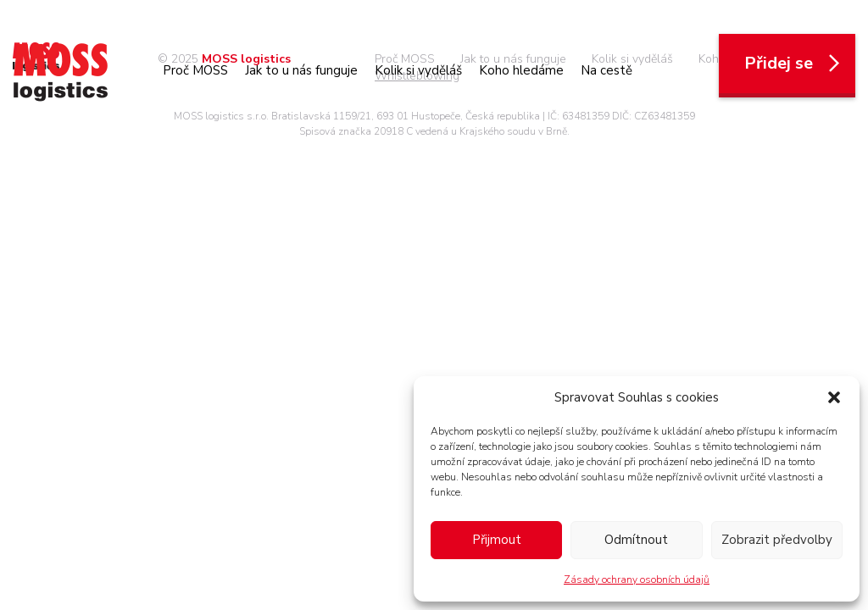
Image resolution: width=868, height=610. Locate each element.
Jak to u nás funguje (301, 70)
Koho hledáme (521, 70)
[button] (834, 397)
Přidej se (793, 63)
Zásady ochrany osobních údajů (637, 579)
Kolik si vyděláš (418, 70)
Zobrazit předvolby (777, 540)
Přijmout (497, 540)
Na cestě (606, 70)
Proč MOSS (195, 70)
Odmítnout (636, 540)
